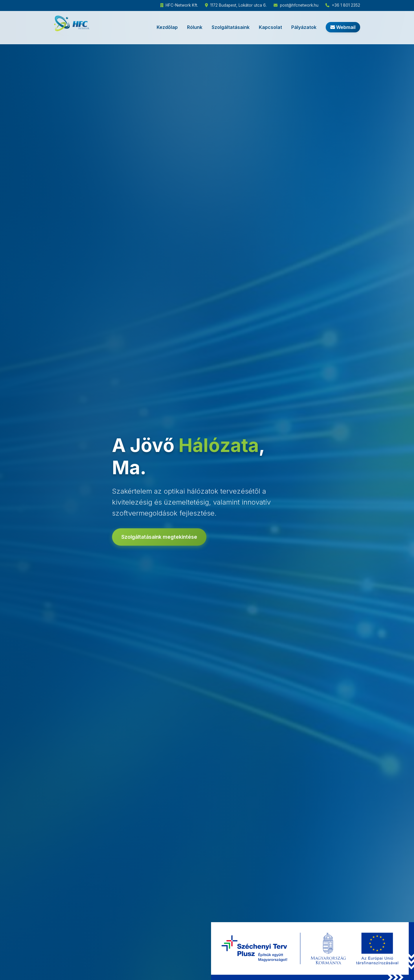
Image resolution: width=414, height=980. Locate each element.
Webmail (343, 27)
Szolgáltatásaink (231, 27)
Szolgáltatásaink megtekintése (159, 537)
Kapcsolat (270, 27)
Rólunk (195, 27)
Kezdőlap (167, 27)
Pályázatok (304, 27)
